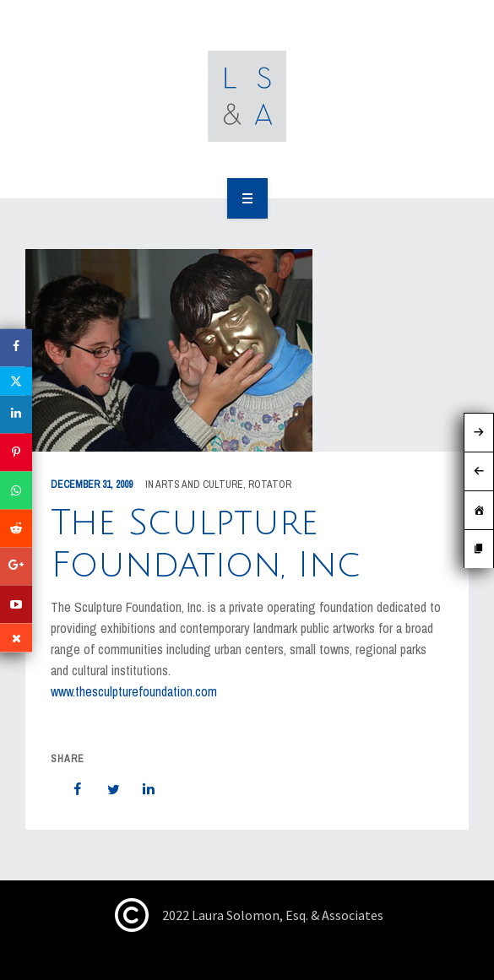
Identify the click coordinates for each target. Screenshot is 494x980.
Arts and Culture (199, 485)
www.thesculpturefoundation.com (134, 691)
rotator (270, 485)
